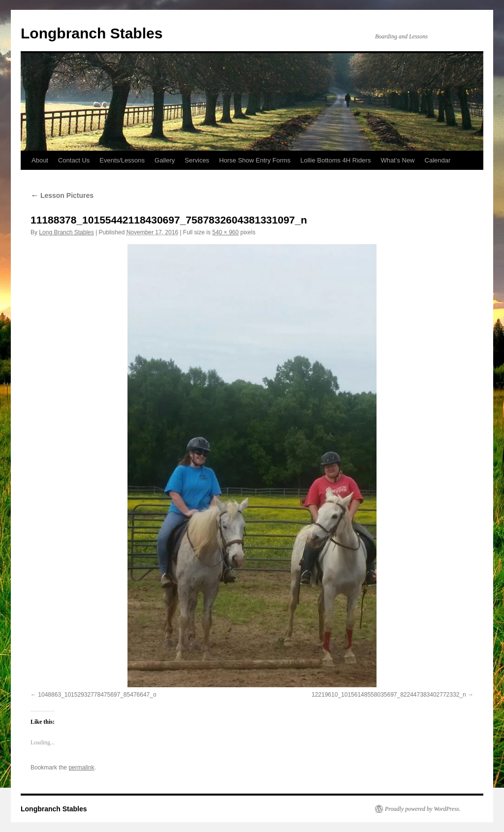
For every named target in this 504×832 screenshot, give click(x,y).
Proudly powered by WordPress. (423, 809)
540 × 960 (225, 232)
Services (197, 160)
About (40, 160)
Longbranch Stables (92, 33)
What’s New (397, 160)
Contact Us (74, 160)
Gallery (165, 160)
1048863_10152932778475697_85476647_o (97, 695)
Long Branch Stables (66, 232)
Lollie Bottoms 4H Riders (335, 160)
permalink (81, 768)
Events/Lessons (122, 160)
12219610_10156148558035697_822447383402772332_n (389, 695)
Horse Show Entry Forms (255, 160)
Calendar (438, 160)
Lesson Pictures (62, 195)
